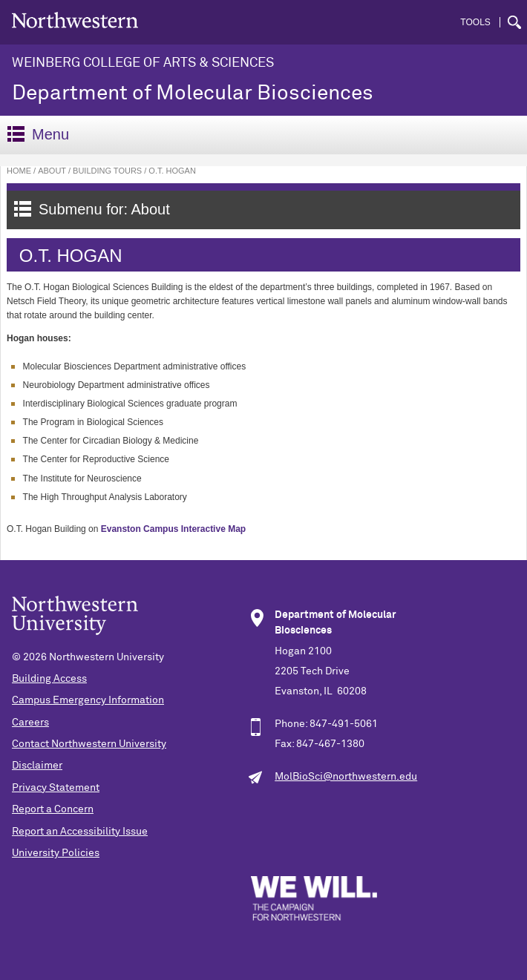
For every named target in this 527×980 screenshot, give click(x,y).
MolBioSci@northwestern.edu (346, 777)
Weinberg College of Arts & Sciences (143, 63)
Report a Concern (53, 809)
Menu (38, 134)
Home (19, 171)
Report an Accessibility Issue (80, 832)
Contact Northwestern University (89, 744)
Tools (475, 22)
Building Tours (107, 171)
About (52, 171)
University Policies (56, 853)
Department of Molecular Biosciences (193, 93)
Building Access (49, 679)
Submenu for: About (92, 209)
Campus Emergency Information (88, 700)
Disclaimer (37, 766)
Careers (30, 723)
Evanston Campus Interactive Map (173, 529)
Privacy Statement (56, 788)
